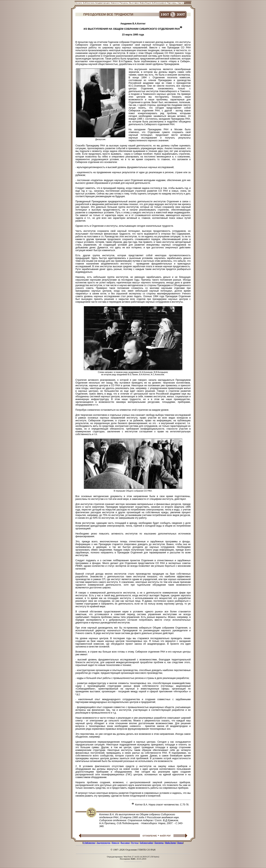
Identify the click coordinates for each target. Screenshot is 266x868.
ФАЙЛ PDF (165, 836)
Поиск (180, 843)
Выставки (125, 843)
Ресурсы (135, 843)
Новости (115, 843)
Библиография (147, 843)
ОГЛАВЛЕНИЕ (150, 836)
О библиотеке (89, 843)
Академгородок (104, 843)
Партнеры (159, 843)
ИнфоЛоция (170, 843)
